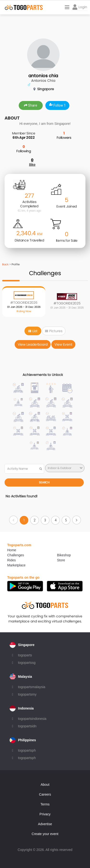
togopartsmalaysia (32, 687)
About (45, 785)
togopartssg (27, 663)
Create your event (45, 834)
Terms (45, 804)
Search (44, 482)
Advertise (45, 824)
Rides (12, 560)
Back (5, 264)
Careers (45, 794)
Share (31, 105)
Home (12, 550)
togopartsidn (27, 726)
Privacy (45, 814)
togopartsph (27, 750)
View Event (63, 344)
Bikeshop (64, 555)
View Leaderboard (33, 344)
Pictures (54, 331)
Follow (57, 105)
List (33, 331)
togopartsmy (27, 694)
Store (61, 560)
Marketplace (16, 565)
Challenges (16, 555)
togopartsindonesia (32, 719)
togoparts (25, 655)
